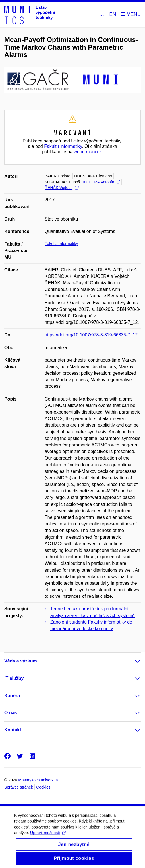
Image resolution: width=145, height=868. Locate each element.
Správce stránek (19, 787)
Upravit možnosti (48, 837)
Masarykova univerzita (38, 780)
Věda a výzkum (21, 661)
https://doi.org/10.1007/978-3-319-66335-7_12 (91, 335)
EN (113, 14)
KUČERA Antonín (102, 182)
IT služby (14, 678)
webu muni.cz (88, 152)
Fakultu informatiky (63, 146)
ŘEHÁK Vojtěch (62, 188)
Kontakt (13, 730)
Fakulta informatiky (61, 244)
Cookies (43, 787)
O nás (11, 713)
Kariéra (12, 696)
